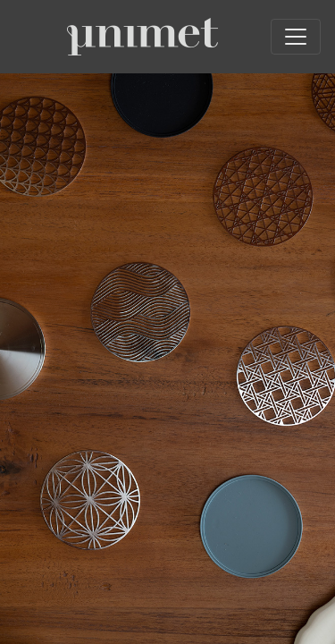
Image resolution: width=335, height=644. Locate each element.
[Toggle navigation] (296, 37)
